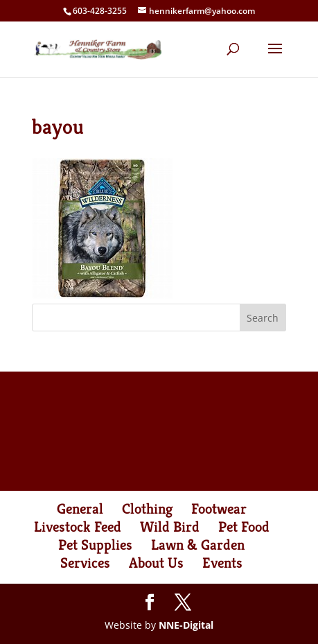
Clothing (147, 509)
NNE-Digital (186, 625)
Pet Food (244, 527)
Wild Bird (170, 527)
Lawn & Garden (198, 545)
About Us (156, 563)
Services (85, 563)
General (80, 509)
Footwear (219, 509)
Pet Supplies (95, 545)
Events (222, 563)
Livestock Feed (78, 527)
